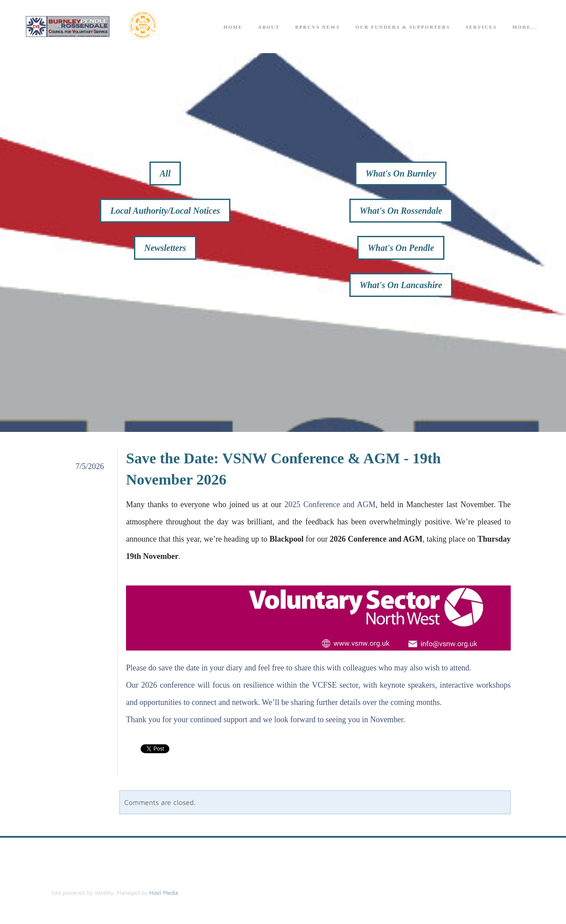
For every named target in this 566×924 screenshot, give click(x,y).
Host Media (164, 893)
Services (481, 27)
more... (525, 27)
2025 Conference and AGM (330, 504)
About (269, 27)
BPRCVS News (318, 27)
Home (233, 27)
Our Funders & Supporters (403, 27)
